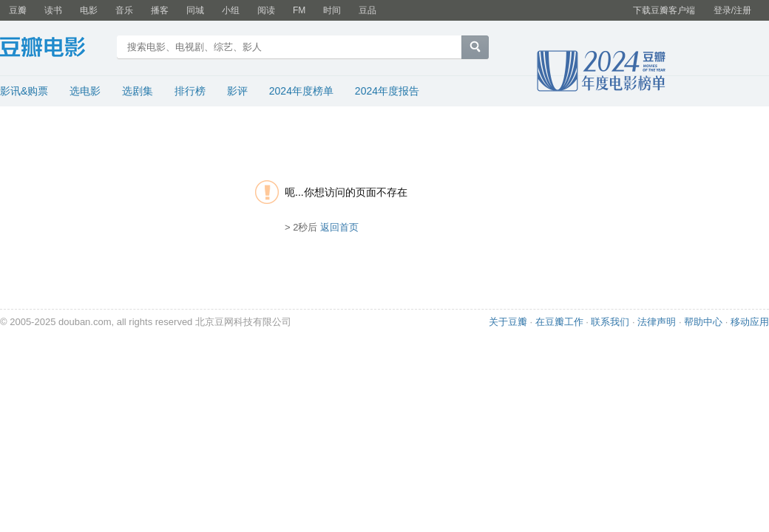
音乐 (124, 10)
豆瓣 (18, 10)
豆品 (367, 10)
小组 (231, 10)
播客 (160, 10)
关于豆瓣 (508, 322)
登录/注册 (732, 10)
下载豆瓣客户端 (664, 10)
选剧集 (138, 91)
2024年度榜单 (301, 91)
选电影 (85, 91)
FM (299, 10)
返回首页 (339, 227)
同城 (195, 10)
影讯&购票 (24, 91)
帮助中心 (703, 322)
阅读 (266, 10)
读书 (53, 10)
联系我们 (610, 322)
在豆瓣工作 (559, 322)
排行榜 (190, 91)
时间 (332, 10)
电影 (89, 10)
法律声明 (657, 322)
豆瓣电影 (54, 49)
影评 (237, 91)
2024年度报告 (387, 91)
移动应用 (750, 322)
